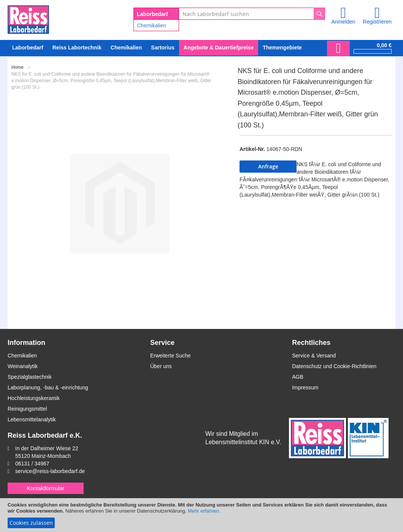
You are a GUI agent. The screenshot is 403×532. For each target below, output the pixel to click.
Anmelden (343, 22)
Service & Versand (314, 356)
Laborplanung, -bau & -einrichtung (48, 387)
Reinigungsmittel (27, 409)
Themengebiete (282, 48)
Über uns (161, 366)
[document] (201, 515)
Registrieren (377, 22)
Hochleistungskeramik (34, 398)
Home (17, 67)
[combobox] (252, 14)
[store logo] (28, 18)
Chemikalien (152, 25)
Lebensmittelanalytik (32, 419)
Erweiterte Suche (171, 356)
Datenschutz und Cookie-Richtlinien (334, 366)
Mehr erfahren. (204, 511)
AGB (298, 377)
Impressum (305, 387)
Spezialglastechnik (30, 377)
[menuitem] (126, 48)
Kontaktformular (46, 488)
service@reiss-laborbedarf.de (50, 471)
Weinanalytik (23, 366)
